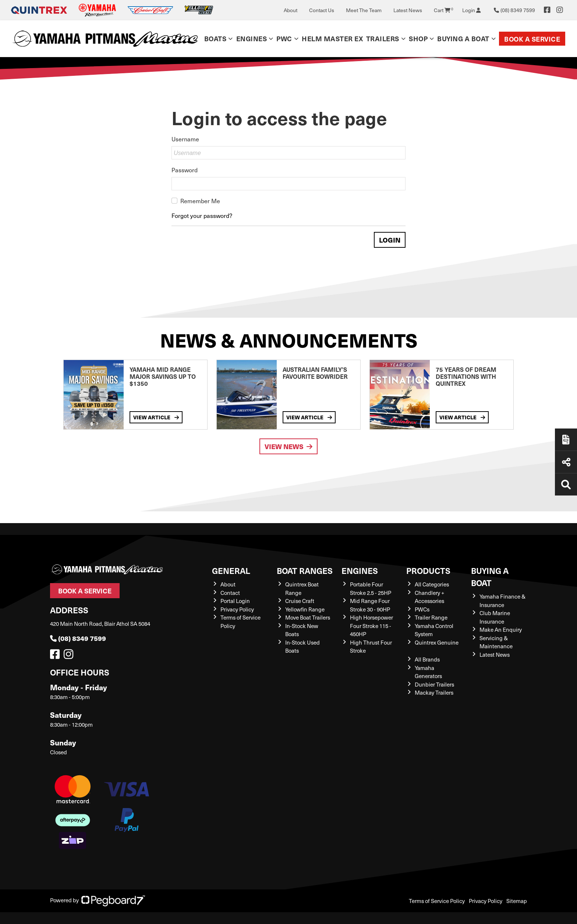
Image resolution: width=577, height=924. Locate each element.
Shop (418, 38)
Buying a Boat (463, 38)
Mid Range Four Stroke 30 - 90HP (370, 605)
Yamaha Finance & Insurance (502, 601)
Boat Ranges (305, 570)
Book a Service (532, 39)
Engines (252, 38)
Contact (230, 593)
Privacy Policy (237, 609)
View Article (156, 417)
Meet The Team (364, 10)
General (231, 570)
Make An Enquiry (501, 629)
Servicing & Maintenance (496, 642)
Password (185, 170)
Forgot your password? (202, 215)
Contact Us (322, 10)
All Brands (427, 659)
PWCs (422, 609)
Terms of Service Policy (437, 901)
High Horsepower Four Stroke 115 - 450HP (371, 626)
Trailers (383, 38)
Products (428, 570)
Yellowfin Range (305, 609)
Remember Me (200, 201)
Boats (215, 38)
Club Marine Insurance (495, 617)
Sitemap (517, 901)
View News (288, 446)
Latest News (408, 10)
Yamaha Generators (428, 672)
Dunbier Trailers (434, 684)
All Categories (432, 584)
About (291, 10)
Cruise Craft (300, 601)
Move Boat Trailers (308, 617)
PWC (284, 38)
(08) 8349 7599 (78, 638)
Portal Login (235, 601)
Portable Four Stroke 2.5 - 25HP (371, 588)
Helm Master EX (332, 38)
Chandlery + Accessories (429, 597)
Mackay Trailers (434, 692)
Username (185, 139)
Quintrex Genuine (437, 642)
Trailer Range (431, 617)
